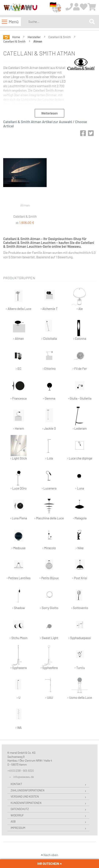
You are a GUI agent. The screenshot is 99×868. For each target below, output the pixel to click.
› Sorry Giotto (49, 597)
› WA (19, 717)
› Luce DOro (18, 478)
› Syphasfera (49, 657)
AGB (13, 821)
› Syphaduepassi (80, 627)
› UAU (49, 687)
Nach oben (49, 855)
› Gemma (49, 388)
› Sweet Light (49, 627)
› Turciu (80, 657)
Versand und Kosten (25, 796)
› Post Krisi (80, 567)
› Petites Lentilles (18, 567)
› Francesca (19, 388)
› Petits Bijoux (49, 567)
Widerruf (17, 815)
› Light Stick (19, 448)
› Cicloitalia (49, 328)
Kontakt (16, 784)
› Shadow (19, 597)
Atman (25, 205)
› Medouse (19, 537)
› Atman (19, 328)
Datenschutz (20, 809)
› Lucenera (49, 478)
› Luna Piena (19, 507)
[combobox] (58, 22)
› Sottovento (80, 597)
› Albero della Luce (18, 298)
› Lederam (80, 418)
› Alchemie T (49, 298)
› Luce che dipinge (80, 448)
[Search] (92, 21)
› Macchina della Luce (49, 507)
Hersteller (35, 37)
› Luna (80, 478)
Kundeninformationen (26, 803)
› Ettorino (49, 358)
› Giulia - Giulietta (80, 388)
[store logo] (20, 8)
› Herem (19, 418)
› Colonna (80, 328)
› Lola (49, 448)
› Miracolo (49, 537)
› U (19, 687)
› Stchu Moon (19, 627)
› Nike (80, 537)
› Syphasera (19, 657)
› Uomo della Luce (79, 687)
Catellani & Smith (15, 41)
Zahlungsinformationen (27, 790)
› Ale (80, 298)
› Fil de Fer (80, 358)
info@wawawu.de (24, 777)
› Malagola (80, 507)
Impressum (18, 828)
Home (16, 37)
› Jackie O (49, 418)
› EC (19, 358)
